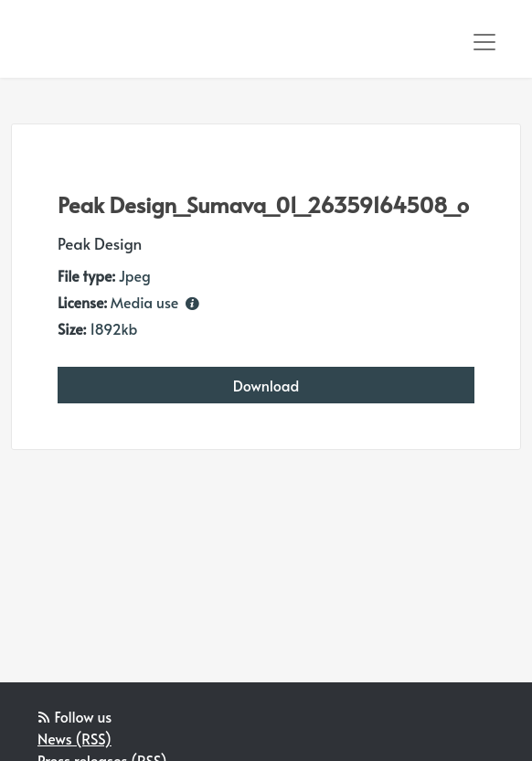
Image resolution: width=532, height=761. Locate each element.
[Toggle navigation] (484, 42)
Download (266, 385)
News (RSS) (74, 738)
